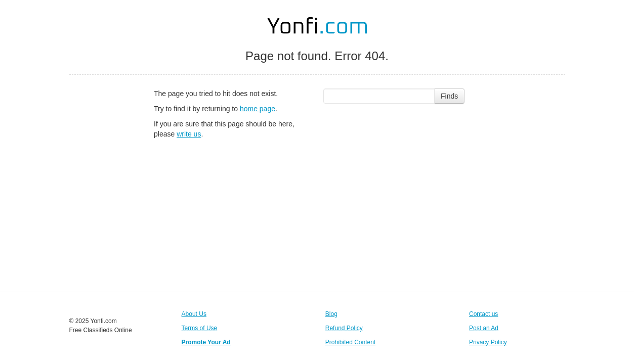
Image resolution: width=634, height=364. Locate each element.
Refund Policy (344, 328)
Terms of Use (200, 328)
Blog (331, 314)
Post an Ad (484, 328)
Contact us (483, 314)
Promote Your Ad (206, 342)
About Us (194, 314)
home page (258, 109)
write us (189, 134)
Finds (449, 96)
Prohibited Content (350, 342)
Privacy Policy (488, 342)
